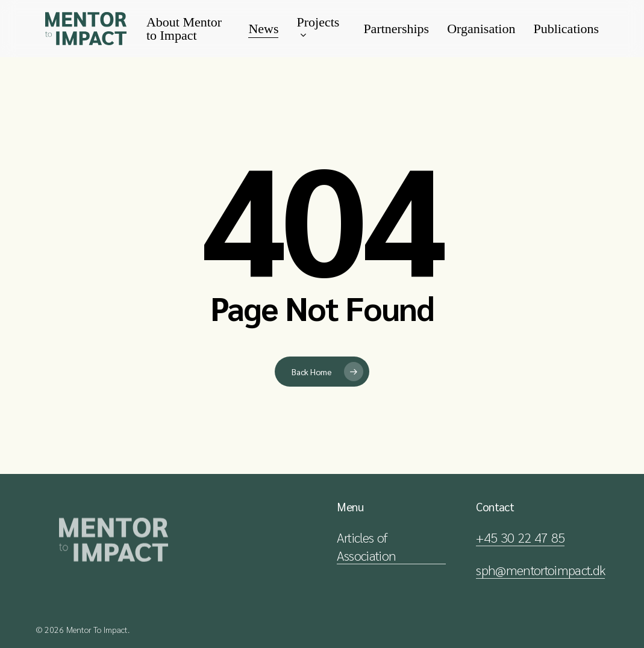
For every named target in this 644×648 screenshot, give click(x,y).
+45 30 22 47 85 (520, 537)
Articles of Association (366, 546)
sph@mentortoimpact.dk (540, 570)
